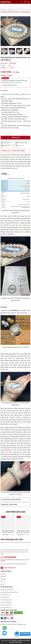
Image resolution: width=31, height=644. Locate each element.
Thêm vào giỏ (15, 138)
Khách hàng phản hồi (6, 605)
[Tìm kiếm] (22, 2)
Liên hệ (2, 584)
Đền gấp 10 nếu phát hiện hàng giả (8, 143)
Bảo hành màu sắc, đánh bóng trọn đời (9, 145)
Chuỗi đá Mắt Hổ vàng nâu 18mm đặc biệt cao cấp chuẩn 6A (8, 532)
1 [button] (14, 45)
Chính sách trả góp (6, 595)
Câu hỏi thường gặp (6, 602)
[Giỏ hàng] (25, 2)
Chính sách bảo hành (6, 600)
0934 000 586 (21, 146)
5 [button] (17, 45)
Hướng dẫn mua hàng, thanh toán (9, 592)
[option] (15, 31)
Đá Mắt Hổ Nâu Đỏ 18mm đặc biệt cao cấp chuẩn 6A (23, 531)
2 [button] (15, 45)
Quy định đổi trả (5, 597)
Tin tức (2, 582)
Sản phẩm (3, 579)
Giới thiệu (3, 577)
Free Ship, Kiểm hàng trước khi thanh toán (23, 143)
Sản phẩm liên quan (15, 512)
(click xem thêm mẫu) (16, 83)
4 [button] (16, 45)
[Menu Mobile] (29, 2)
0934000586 (8, 557)
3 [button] (16, 45)
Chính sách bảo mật (6, 607)
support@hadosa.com (8, 568)
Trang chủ (3, 574)
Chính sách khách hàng (7, 590)
